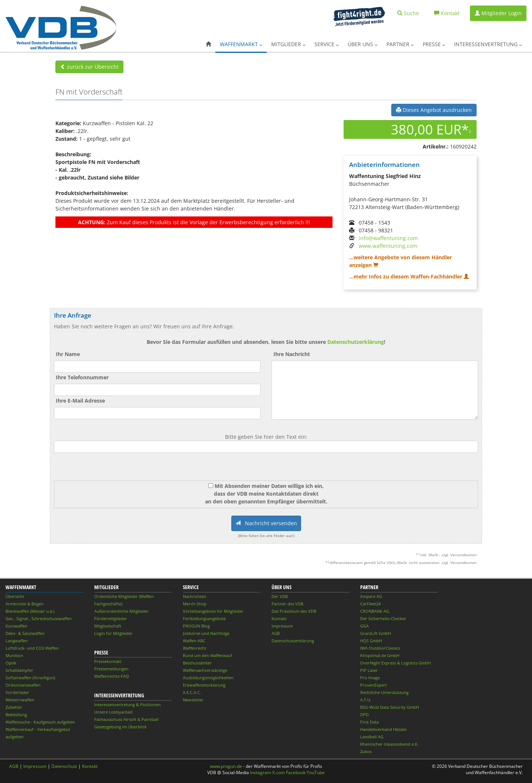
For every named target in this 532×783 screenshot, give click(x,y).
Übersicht (15, 596)
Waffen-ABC (194, 641)
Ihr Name (68, 354)
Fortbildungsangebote (204, 618)
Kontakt (279, 618)
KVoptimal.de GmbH (380, 655)
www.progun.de (226, 766)
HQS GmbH (371, 641)
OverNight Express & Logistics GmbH (395, 663)
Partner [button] (400, 44)
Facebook (296, 772)
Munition (14, 655)
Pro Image (370, 678)
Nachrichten (195, 596)
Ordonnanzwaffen (23, 685)
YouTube (316, 772)
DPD (364, 714)
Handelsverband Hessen (383, 729)
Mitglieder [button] (288, 44)
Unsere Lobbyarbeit (113, 712)
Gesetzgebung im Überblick (120, 727)
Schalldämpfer (19, 670)
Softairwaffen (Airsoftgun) (30, 678)
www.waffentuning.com (388, 246)
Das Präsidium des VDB (294, 611)
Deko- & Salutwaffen (25, 633)
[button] (208, 44)
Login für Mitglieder (113, 633)
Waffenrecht (195, 648)
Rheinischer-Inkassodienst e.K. (389, 744)
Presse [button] (434, 44)
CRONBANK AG (375, 611)
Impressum (282, 626)
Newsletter (193, 700)
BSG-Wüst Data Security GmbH (390, 707)
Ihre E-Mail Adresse (80, 401)
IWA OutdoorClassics (380, 648)
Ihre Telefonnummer (82, 377)
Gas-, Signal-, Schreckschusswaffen (39, 618)
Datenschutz (64, 766)
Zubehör (14, 707)
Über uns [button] (363, 44)
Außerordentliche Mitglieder (122, 611)
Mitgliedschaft (108, 626)
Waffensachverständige (205, 670)
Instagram (261, 772)
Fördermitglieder (111, 618)
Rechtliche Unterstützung (384, 692)
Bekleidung (16, 714)
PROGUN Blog (196, 626)
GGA (364, 626)
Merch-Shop (195, 604)
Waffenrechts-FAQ (112, 676)
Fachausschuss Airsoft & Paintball (126, 719)
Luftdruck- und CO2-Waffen (32, 648)
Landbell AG (372, 737)
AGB (276, 633)
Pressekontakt (108, 661)
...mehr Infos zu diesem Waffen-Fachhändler (409, 276)
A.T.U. (366, 700)
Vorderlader (17, 692)
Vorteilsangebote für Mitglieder (213, 611)
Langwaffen (17, 641)
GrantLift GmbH (376, 633)
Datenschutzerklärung (356, 342)
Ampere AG (371, 596)
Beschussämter (197, 663)
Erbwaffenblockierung (204, 685)
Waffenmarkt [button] (241, 44)
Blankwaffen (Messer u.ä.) (30, 611)
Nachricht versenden (266, 523)
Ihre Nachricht (292, 354)
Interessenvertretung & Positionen (127, 705)
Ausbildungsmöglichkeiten (208, 678)
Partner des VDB (287, 604)
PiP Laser (369, 670)
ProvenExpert (374, 685)
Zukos (366, 751)
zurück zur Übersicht (89, 67)
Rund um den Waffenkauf (207, 655)
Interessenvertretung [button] (488, 44)
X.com (279, 772)
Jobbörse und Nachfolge (206, 633)
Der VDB (280, 596)
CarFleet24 (370, 604)
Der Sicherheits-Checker (383, 618)
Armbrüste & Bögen (25, 604)
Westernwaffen (20, 700)
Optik (11, 663)
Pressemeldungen (111, 669)
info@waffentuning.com (388, 238)
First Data (369, 722)
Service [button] (327, 44)
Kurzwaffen (16, 626)
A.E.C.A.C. (192, 692)
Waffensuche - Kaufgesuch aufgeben (40, 722)
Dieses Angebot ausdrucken (434, 110)
